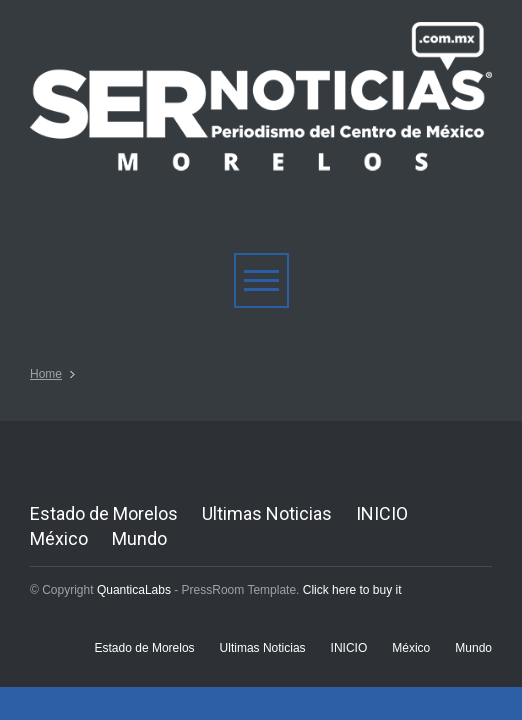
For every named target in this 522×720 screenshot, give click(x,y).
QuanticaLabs (134, 590)
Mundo (139, 538)
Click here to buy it (352, 590)
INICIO (382, 513)
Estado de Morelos (104, 513)
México (59, 538)
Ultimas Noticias (267, 513)
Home (46, 374)
